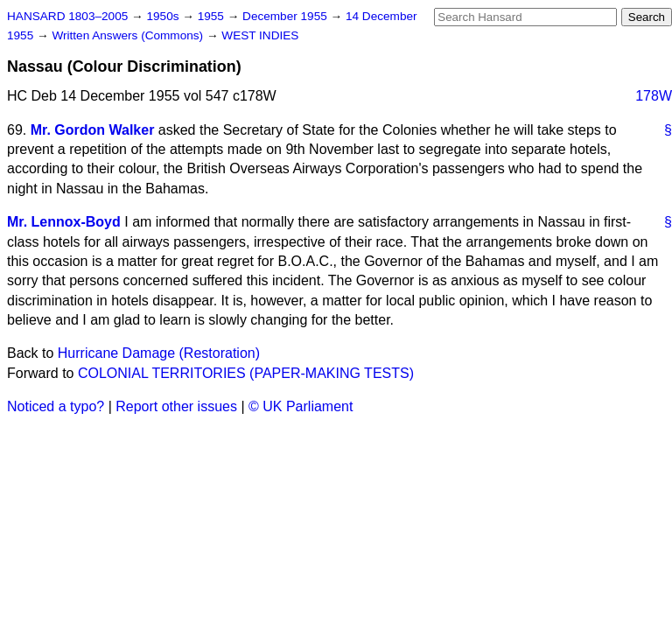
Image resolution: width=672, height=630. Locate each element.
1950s (164, 16)
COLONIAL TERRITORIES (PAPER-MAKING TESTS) (246, 373)
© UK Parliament (301, 406)
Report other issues (176, 406)
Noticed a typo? (56, 406)
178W (654, 96)
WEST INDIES (260, 35)
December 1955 (287, 16)
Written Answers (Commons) (129, 35)
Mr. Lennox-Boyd (64, 222)
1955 (213, 16)
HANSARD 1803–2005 (67, 16)
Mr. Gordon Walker (93, 130)
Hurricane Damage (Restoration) (159, 353)
